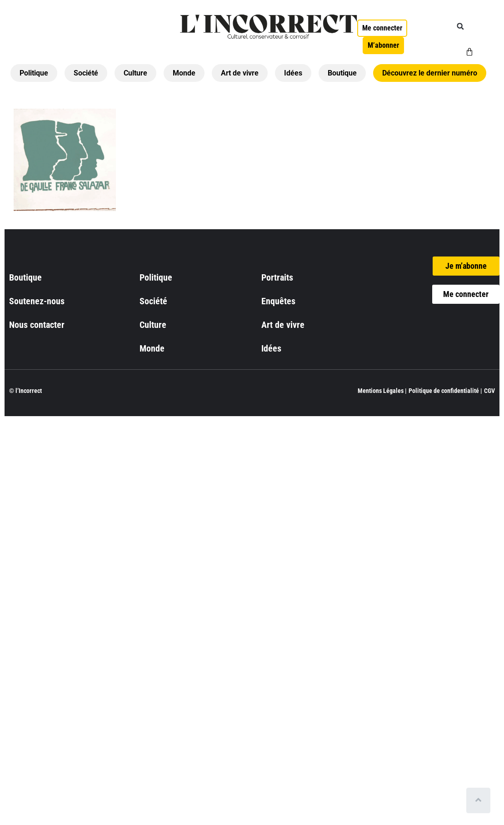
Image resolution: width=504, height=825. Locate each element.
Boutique (342, 73)
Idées (293, 73)
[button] (460, 26)
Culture (135, 73)
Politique (34, 73)
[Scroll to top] (480, 800)
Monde (184, 73)
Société (86, 73)
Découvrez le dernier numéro (430, 73)
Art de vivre (240, 73)
